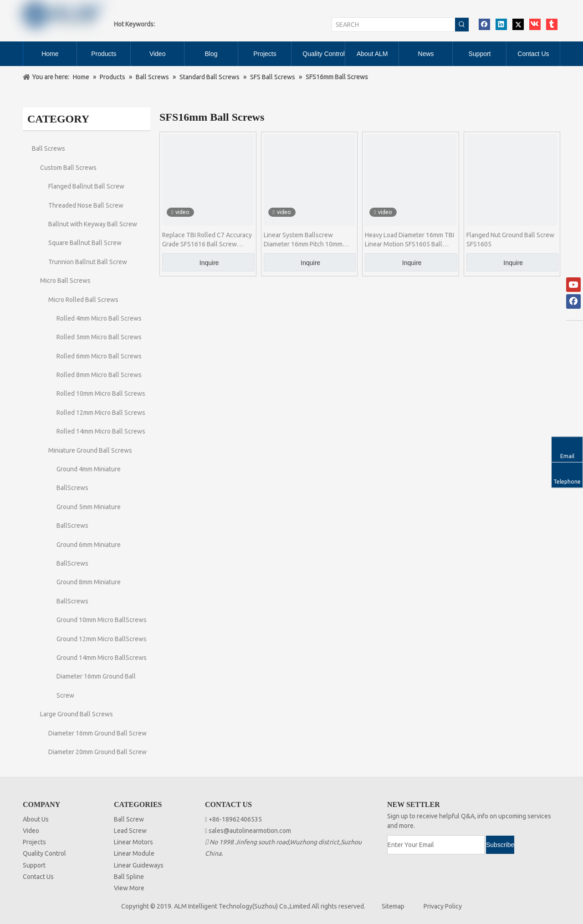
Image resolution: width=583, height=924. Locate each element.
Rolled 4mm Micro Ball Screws (99, 318)
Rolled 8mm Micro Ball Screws (99, 375)
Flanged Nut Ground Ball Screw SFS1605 (510, 240)
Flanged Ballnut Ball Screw (86, 186)
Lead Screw (130, 831)
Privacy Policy (443, 906)
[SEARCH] (394, 25)
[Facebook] (573, 301)
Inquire (209, 263)
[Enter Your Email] (436, 845)
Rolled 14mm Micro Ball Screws (101, 431)
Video (31, 831)
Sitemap (393, 906)
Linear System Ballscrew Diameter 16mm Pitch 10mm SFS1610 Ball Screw (303, 240)
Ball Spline (129, 877)
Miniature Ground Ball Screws (90, 450)
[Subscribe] (500, 845)
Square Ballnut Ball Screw (85, 243)
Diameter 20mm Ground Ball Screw (97, 752)
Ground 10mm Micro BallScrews (102, 620)
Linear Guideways (139, 865)
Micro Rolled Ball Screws (83, 300)
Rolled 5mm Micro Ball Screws (99, 337)
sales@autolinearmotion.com (250, 831)
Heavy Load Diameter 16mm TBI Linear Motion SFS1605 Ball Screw (409, 240)
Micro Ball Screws (65, 281)
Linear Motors (133, 842)
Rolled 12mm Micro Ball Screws (101, 413)
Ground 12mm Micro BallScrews (102, 639)
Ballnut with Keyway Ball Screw (93, 224)
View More (129, 888)
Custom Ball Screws (68, 168)
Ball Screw (129, 819)
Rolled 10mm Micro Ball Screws (101, 393)
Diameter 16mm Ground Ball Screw (97, 733)
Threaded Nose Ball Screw (86, 205)
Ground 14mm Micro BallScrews (102, 658)
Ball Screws (49, 148)
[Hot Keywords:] (462, 25)
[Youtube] (573, 285)
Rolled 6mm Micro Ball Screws (99, 356)
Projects (34, 842)
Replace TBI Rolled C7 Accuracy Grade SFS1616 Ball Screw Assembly (207, 240)
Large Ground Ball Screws (77, 714)
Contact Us (38, 877)
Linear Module (134, 853)
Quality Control (44, 853)
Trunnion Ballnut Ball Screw (88, 262)
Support (34, 865)
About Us (36, 819)
